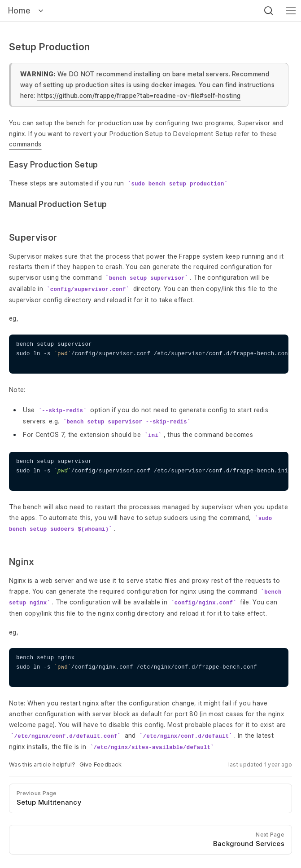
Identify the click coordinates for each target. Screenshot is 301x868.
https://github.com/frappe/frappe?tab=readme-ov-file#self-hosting (139, 95)
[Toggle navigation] (291, 11)
